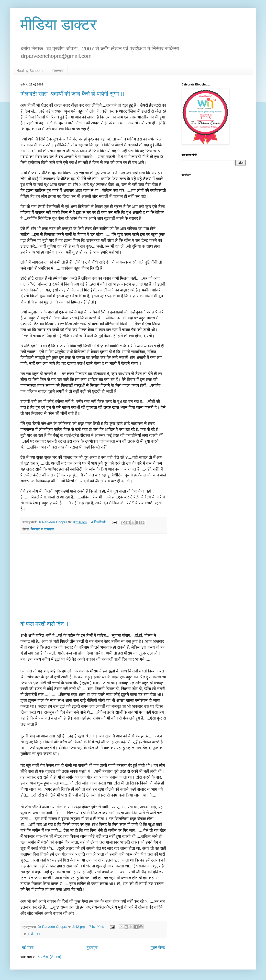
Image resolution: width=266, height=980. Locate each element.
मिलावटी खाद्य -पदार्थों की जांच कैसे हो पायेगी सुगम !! (72, 94)
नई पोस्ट (28, 947)
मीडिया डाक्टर (59, 25)
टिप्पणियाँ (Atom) (49, 957)
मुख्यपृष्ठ (92, 947)
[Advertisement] (93, 577)
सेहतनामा (58, 71)
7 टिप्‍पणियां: (97, 927)
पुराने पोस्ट (158, 947)
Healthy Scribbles (30, 71)
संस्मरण (35, 934)
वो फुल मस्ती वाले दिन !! (44, 624)
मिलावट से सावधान (42, 529)
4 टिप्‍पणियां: (99, 522)
